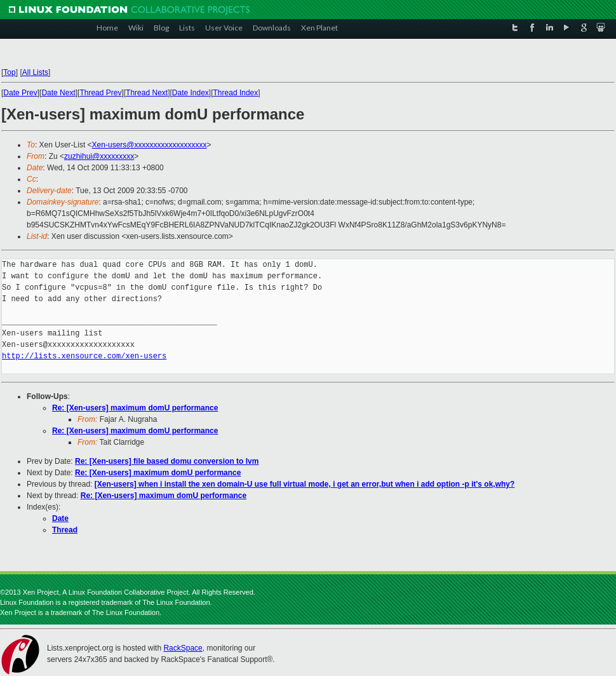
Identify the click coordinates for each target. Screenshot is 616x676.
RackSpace (183, 648)
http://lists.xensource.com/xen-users (84, 356)
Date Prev (20, 93)
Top (9, 72)
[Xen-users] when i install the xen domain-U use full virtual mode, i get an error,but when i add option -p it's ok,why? (305, 484)
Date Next (58, 93)
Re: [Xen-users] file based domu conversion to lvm (167, 461)
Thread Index (236, 93)
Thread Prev (100, 93)
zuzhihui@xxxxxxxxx (99, 156)
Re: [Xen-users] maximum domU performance (135, 408)
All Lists (35, 72)
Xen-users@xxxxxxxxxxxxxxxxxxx (150, 145)
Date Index (191, 93)
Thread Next (147, 93)
